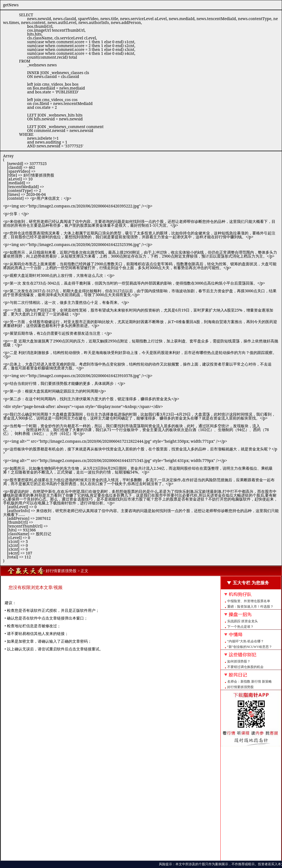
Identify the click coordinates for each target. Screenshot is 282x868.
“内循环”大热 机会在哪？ (246, 641)
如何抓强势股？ (239, 661)
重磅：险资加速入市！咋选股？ (250, 607)
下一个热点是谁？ (240, 627)
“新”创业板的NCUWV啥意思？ (250, 647)
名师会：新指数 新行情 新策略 (250, 682)
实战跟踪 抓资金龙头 (243, 621)
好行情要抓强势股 (240, 687)
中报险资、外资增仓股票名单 (249, 601)
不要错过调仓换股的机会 (245, 667)
